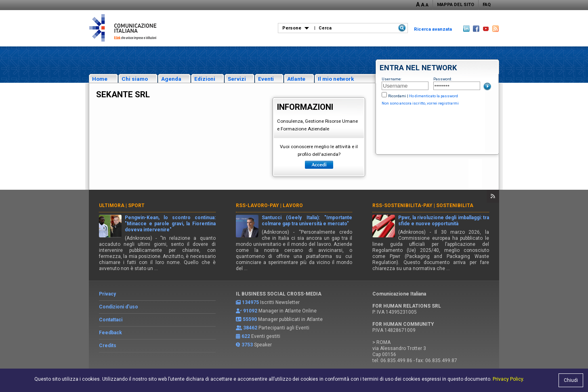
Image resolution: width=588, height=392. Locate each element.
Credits (108, 346)
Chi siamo (135, 79)
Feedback (110, 333)
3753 (247, 345)
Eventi (266, 79)
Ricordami (397, 96)
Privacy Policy (508, 379)
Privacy (107, 294)
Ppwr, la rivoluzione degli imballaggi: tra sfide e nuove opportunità (444, 221)
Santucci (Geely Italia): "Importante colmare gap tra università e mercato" (307, 221)
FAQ (487, 5)
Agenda (171, 79)
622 (246, 336)
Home (100, 79)
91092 (250, 311)
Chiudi (571, 380)
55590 (250, 319)
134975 (250, 302)
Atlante (296, 79)
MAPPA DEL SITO (456, 5)
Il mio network (336, 79)
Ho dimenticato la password (434, 96)
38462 (250, 328)
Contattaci (111, 320)
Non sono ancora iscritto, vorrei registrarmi (420, 103)
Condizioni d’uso (119, 307)
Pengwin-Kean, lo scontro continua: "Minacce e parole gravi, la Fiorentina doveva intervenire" (170, 224)
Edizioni (205, 79)
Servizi (237, 79)
